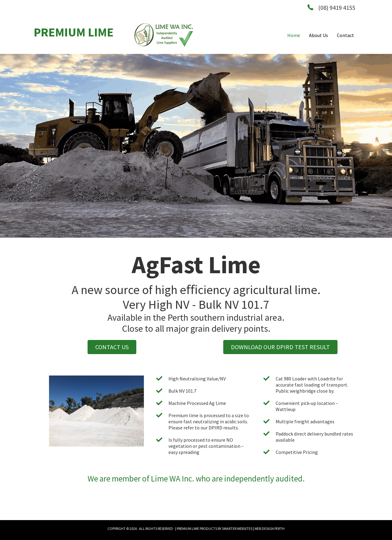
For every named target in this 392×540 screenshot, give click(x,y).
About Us (318, 35)
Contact (345, 35)
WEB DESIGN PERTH (269, 529)
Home (294, 35)
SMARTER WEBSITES (237, 529)
